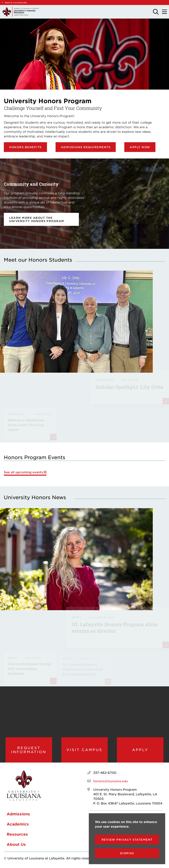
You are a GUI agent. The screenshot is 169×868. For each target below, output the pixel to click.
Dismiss (127, 853)
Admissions (18, 814)
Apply (140, 750)
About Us (16, 844)
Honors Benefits (25, 147)
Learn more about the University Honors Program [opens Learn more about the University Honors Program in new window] (37, 219)
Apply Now (140, 147)
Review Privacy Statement (127, 840)
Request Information (29, 750)
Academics (18, 824)
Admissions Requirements (86, 147)
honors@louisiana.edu (111, 781)
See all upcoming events (23, 472)
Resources (17, 834)
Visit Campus (84, 750)
